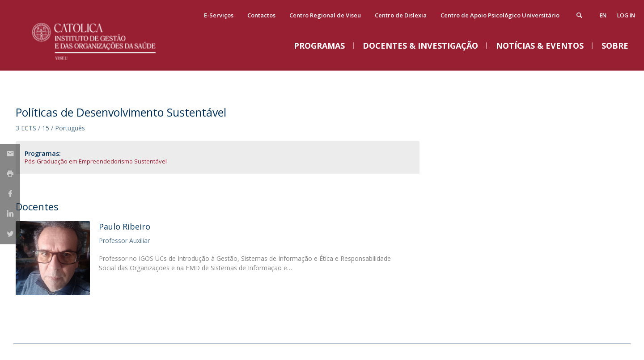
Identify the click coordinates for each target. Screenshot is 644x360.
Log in (626, 15)
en (603, 15)
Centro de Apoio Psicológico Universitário (500, 15)
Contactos (261, 15)
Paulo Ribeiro (125, 226)
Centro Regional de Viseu (325, 15)
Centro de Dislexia (401, 15)
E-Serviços (219, 15)
